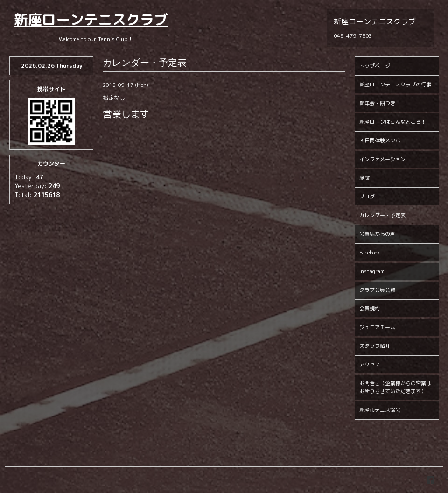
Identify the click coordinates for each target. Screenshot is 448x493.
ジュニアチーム (377, 327)
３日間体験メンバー (382, 141)
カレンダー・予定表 (382, 215)
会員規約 (370, 309)
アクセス (370, 365)
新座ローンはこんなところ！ (393, 122)
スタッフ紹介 (375, 346)
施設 (364, 178)
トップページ (375, 66)
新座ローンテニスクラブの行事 (395, 85)
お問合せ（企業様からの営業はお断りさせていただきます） (395, 387)
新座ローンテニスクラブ (91, 20)
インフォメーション (382, 159)
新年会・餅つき (377, 103)
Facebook (370, 253)
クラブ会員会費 (377, 290)
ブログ (367, 197)
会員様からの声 (377, 234)
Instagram (372, 271)
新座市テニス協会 (380, 410)
